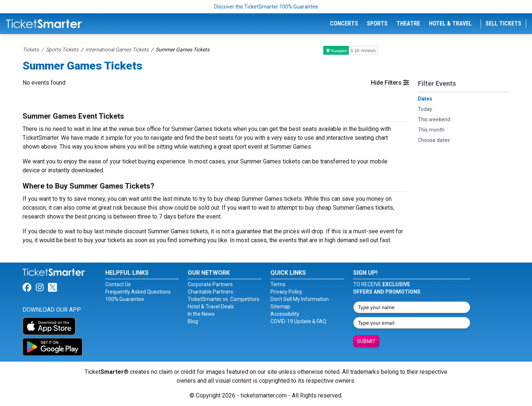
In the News (201, 314)
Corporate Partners (210, 284)
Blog (193, 321)
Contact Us (118, 284)
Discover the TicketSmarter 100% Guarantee (266, 7)
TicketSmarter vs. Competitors (224, 299)
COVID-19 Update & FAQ (298, 321)
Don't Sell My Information (300, 299)
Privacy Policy (286, 292)
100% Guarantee (125, 299)
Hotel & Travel (450, 23)
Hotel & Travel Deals (211, 307)
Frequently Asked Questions (138, 292)
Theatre (408, 23)
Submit (366, 341)
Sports (377, 23)
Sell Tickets (503, 23)
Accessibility (285, 314)
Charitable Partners (210, 292)
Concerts (344, 23)
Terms (278, 284)
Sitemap (280, 307)
